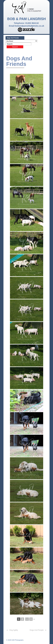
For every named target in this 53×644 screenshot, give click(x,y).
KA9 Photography (17, 640)
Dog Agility (14, 630)
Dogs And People (37, 630)
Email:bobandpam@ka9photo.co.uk (26, 26)
